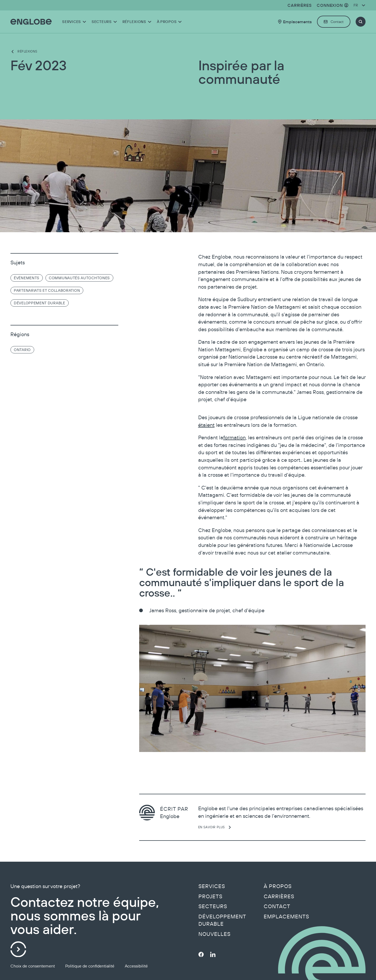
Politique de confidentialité (90, 966)
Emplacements (286, 917)
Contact (277, 906)
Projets (210, 896)
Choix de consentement (33, 966)
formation (234, 437)
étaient (206, 425)
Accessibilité (136, 966)
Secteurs (213, 906)
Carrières (279, 896)
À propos (278, 886)
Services (212, 886)
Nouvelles (215, 934)
